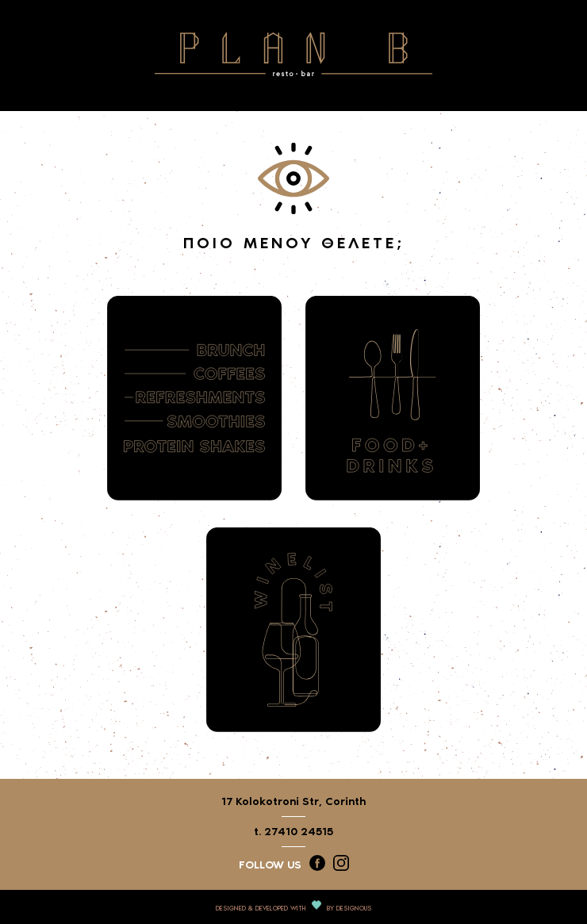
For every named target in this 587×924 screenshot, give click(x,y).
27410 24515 (299, 832)
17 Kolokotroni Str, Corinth (293, 801)
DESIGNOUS (354, 908)
